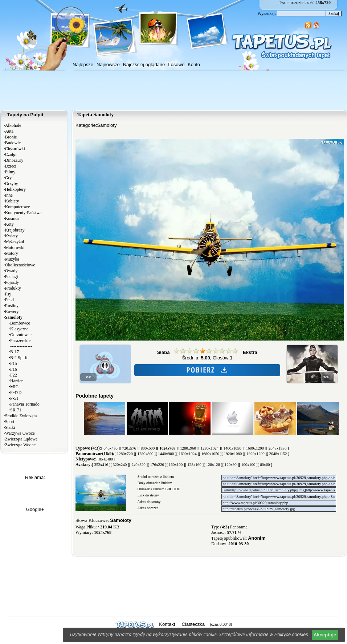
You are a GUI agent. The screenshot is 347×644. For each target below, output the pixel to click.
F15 (14, 363)
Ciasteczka (193, 624)
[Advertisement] (173, 90)
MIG (14, 387)
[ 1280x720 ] (125, 454)
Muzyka (12, 259)
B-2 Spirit (19, 358)
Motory (12, 253)
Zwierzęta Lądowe (21, 439)
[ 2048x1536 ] (277, 448)
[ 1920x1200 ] (256, 454)
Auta (9, 131)
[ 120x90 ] (230, 464)
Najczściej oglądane (144, 65)
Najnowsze (108, 65)
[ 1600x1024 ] (188, 454)
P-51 (14, 398)
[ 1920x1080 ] (233, 454)
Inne (9, 195)
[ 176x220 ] (157, 464)
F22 (14, 375)
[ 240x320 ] (138, 464)
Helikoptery (15, 189)
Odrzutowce (21, 335)
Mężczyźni (15, 242)
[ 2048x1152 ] (278, 454)
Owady (11, 271)
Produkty (13, 288)
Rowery (12, 311)
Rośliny (12, 306)
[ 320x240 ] (120, 464)
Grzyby (12, 184)
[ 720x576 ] (129, 448)
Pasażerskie (20, 341)
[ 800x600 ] (148, 448)
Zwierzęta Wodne (20, 445)
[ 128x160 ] (194, 464)
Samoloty (107, 125)
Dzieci (11, 166)
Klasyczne (19, 329)
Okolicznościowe (20, 265)
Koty (9, 224)
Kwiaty (11, 236)
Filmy (10, 172)
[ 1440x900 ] (166, 454)
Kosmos (12, 218)
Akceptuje (325, 635)
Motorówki (15, 247)
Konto (194, 65)
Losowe (176, 65)
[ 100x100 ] (248, 464)
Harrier (17, 381)
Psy (8, 294)
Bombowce (20, 323)
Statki (10, 427)
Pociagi (12, 277)
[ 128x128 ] (213, 464)
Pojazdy (12, 282)
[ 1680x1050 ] (210, 454)
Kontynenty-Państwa (23, 213)
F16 (14, 369)
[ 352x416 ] (101, 464)
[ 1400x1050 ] (232, 448)
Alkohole (13, 125)
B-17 (15, 352)
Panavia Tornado (25, 404)
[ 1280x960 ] (188, 448)
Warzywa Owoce (20, 433)
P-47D (16, 393)
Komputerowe (18, 207)
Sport (10, 422)
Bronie (11, 137)
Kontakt (167, 624)
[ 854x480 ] (106, 459)
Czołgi (11, 154)
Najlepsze (83, 65)
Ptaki (10, 300)
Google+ (35, 509)
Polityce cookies (291, 634)
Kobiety (12, 201)
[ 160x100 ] (175, 464)
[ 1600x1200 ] (255, 448)
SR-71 (16, 410)
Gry (9, 178)
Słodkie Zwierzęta (21, 416)
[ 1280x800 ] (145, 454)
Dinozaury (14, 160)
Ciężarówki (15, 149)
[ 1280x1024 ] (209, 448)
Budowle (13, 143)
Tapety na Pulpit (25, 115)
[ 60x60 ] (265, 464)
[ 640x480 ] (111, 448)
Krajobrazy (15, 230)
